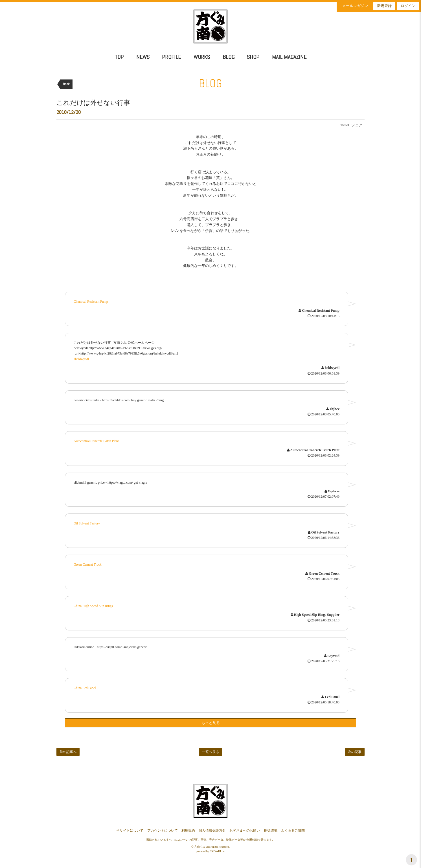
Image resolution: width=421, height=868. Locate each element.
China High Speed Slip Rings (94, 605)
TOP (119, 57)
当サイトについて (130, 829)
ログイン (408, 6)
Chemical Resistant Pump (91, 302)
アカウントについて (163, 829)
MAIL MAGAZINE (289, 57)
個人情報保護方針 (212, 829)
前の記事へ (68, 751)
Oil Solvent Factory (87, 523)
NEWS (143, 57)
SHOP (253, 57)
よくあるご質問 (293, 829)
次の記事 (355, 751)
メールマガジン (355, 6)
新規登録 (384, 6)
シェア (357, 125)
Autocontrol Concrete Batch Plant (97, 441)
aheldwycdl (81, 359)
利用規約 (188, 829)
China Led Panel (85, 687)
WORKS (202, 57)
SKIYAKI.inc (217, 850)
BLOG (229, 57)
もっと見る (211, 721)
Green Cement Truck (88, 564)
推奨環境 (271, 829)
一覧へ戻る (211, 751)
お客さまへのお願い (245, 829)
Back (66, 84)
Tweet (345, 125)
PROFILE (171, 57)
